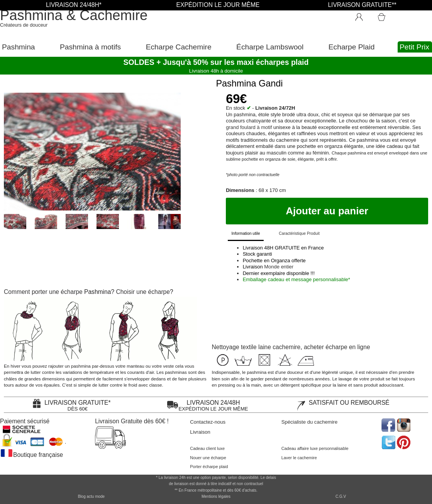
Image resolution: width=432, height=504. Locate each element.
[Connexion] (363, 15)
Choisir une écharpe (143, 292)
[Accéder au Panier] (391, 14)
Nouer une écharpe (208, 458)
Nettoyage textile (234, 347)
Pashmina (19, 47)
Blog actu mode (91, 496)
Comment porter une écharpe (43, 292)
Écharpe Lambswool (270, 47)
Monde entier (279, 267)
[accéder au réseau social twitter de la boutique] (388, 442)
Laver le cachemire (299, 458)
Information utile (246, 233)
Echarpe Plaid (352, 47)
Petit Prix (414, 47)
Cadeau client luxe (207, 448)
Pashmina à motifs (90, 47)
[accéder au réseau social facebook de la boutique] (388, 424)
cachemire (286, 347)
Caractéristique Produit (299, 233)
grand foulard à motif (249, 127)
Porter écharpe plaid (209, 467)
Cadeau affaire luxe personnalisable (315, 448)
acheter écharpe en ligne (337, 347)
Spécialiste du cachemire (310, 422)
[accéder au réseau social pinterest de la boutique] (404, 424)
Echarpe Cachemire (179, 47)
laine (265, 347)
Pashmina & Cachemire (74, 15)
